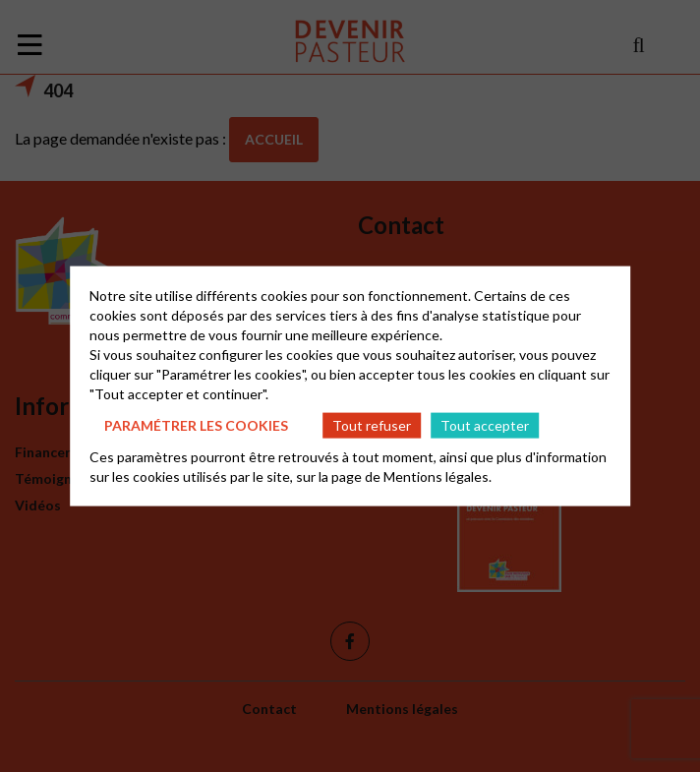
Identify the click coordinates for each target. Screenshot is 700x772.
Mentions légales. (437, 476)
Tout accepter (485, 424)
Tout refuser (372, 424)
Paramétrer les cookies (196, 424)
